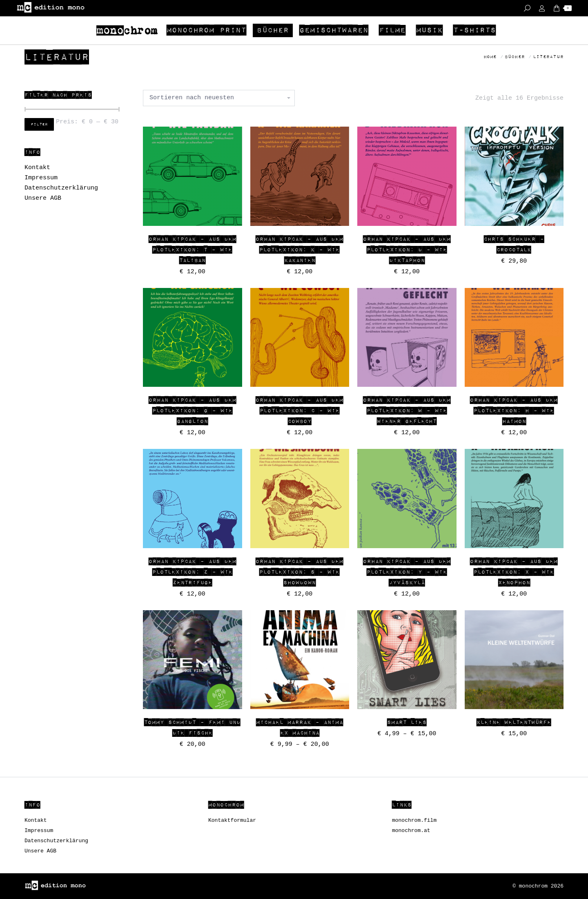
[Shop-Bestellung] (219, 98)
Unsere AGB (43, 198)
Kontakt (37, 168)
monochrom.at (411, 831)
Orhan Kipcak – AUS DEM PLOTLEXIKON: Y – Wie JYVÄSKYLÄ (407, 572)
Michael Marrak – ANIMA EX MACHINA (300, 728)
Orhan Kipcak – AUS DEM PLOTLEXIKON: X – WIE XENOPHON (514, 572)
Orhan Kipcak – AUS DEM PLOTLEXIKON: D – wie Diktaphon (407, 250)
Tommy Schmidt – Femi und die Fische (192, 728)
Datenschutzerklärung (61, 188)
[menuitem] (128, 30)
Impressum (41, 178)
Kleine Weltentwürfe (514, 723)
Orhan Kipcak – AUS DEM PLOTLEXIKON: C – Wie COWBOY (300, 411)
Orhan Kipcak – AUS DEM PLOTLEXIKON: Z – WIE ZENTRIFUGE (193, 572)
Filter (39, 125)
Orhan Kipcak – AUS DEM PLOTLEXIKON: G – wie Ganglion (193, 411)
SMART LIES (407, 723)
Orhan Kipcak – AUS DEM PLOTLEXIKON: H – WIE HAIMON (514, 411)
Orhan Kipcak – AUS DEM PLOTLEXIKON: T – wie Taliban (193, 250)
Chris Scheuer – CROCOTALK (514, 245)
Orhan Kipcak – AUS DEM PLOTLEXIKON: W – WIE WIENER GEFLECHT (407, 411)
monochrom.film (414, 820)
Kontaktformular (232, 820)
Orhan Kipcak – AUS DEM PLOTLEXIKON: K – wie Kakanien (300, 250)
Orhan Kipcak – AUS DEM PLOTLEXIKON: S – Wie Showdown (300, 572)
